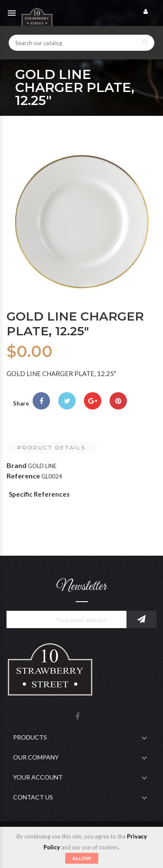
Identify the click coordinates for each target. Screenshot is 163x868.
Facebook (77, 717)
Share (41, 401)
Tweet (67, 401)
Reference (23, 476)
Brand (17, 465)
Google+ (93, 401)
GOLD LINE (42, 466)
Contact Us (33, 797)
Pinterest (118, 401)
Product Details (52, 447)
